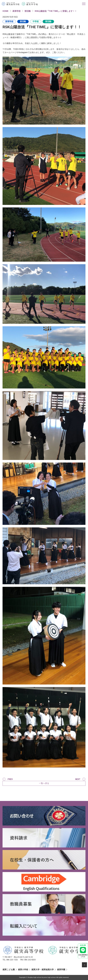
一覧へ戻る (44, 783)
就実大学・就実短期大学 (43, 970)
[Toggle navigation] (84, 4)
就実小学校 (23, 970)
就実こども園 (9, 970)
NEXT (78, 779)
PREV (10, 779)
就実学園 (61, 970)
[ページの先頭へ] (84, 965)
